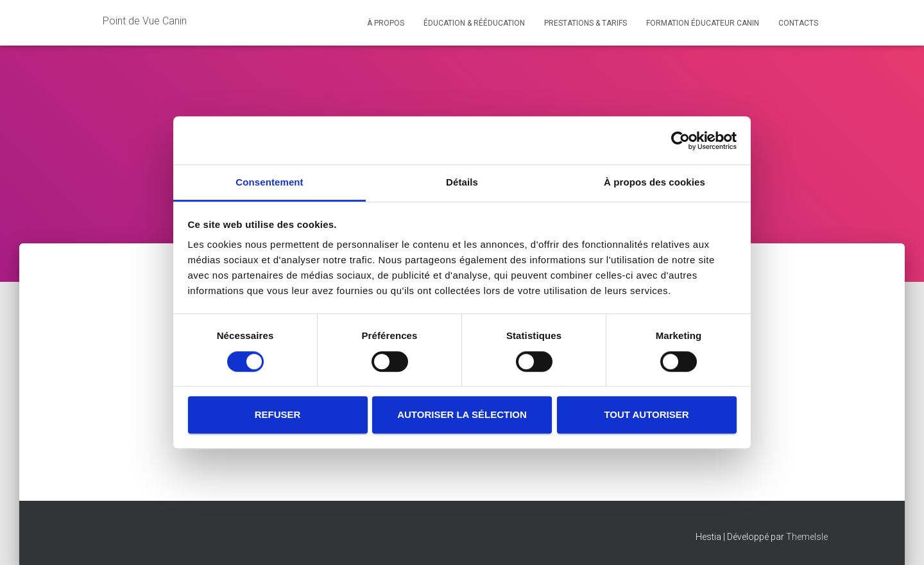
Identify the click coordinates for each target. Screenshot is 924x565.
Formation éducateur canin (703, 23)
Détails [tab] (462, 182)
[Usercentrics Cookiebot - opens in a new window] (680, 141)
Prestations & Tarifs (586, 23)
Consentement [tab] (269, 182)
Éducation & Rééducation (474, 23)
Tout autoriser (646, 414)
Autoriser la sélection (462, 414)
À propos (386, 23)
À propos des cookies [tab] (654, 182)
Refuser (278, 414)
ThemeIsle (807, 537)
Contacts (798, 23)
